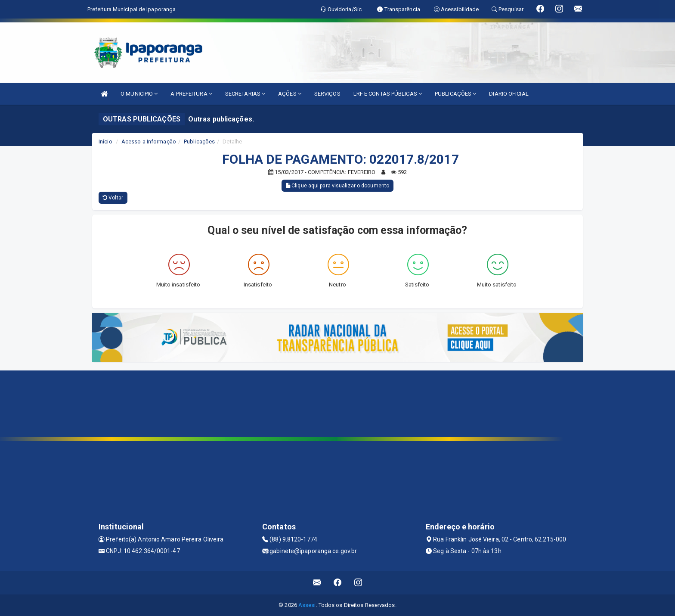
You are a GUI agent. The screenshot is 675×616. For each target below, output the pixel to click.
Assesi (307, 605)
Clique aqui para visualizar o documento (337, 186)
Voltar (113, 198)
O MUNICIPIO (139, 94)
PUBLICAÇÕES (455, 94)
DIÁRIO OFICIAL (509, 94)
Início (105, 142)
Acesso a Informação (149, 142)
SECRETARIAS (245, 94)
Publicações (199, 142)
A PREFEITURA (191, 94)
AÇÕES (290, 94)
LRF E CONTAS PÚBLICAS (388, 94)
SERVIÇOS (327, 94)
